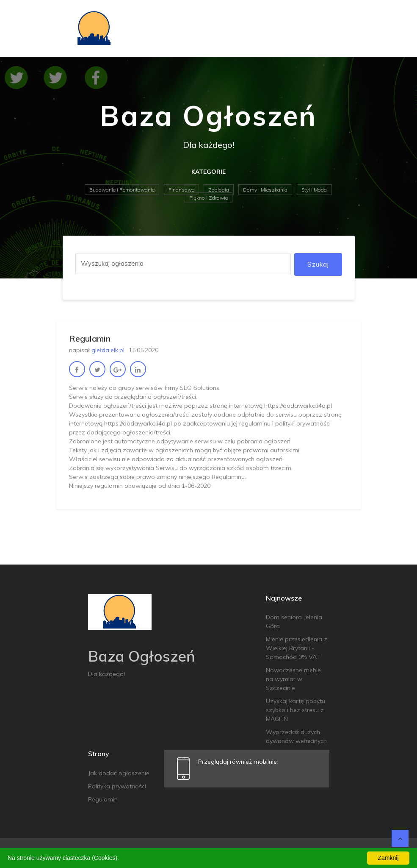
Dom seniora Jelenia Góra (294, 622)
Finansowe (181, 190)
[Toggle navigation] (343, 28)
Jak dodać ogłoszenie (119, 773)
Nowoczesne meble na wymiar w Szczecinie (293, 679)
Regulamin (103, 799)
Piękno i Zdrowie (208, 198)
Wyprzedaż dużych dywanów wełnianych (296, 736)
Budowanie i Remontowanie (122, 190)
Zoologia (219, 190)
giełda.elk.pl (108, 350)
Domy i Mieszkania (265, 190)
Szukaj (318, 264)
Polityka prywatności (117, 786)
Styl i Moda (314, 190)
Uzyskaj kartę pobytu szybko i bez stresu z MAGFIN (295, 710)
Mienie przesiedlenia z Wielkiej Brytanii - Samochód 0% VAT (297, 648)
